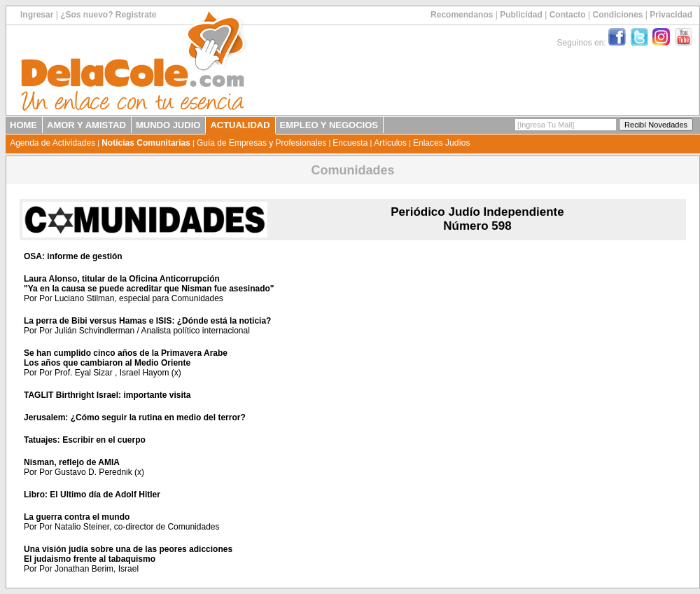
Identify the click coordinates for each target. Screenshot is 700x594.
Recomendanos (462, 15)
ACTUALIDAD (240, 125)
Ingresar (37, 15)
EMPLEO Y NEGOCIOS (329, 125)
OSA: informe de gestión (73, 256)
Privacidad (671, 15)
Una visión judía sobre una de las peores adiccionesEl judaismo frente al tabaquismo (128, 554)
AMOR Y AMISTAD (86, 125)
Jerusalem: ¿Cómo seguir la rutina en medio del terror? (135, 417)
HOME (23, 125)
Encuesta (350, 143)
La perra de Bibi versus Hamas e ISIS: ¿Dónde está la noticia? (147, 321)
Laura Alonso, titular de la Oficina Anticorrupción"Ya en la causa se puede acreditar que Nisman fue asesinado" (149, 284)
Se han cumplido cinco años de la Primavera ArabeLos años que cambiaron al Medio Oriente (126, 358)
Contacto (568, 15)
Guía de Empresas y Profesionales (261, 143)
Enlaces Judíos (441, 143)
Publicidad (521, 15)
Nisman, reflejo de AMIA (72, 462)
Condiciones (617, 15)
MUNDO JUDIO (168, 125)
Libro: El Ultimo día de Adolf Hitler (92, 495)
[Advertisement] (596, 332)
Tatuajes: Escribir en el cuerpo (85, 440)
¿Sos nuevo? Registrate (108, 15)
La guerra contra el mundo (77, 517)
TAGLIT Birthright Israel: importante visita (107, 395)
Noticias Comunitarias (146, 143)
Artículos (390, 143)
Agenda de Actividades (52, 143)
